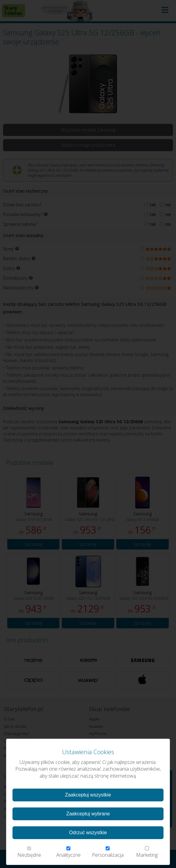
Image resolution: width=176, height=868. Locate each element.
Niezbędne (29, 852)
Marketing (147, 852)
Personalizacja (108, 852)
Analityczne (68, 852)
